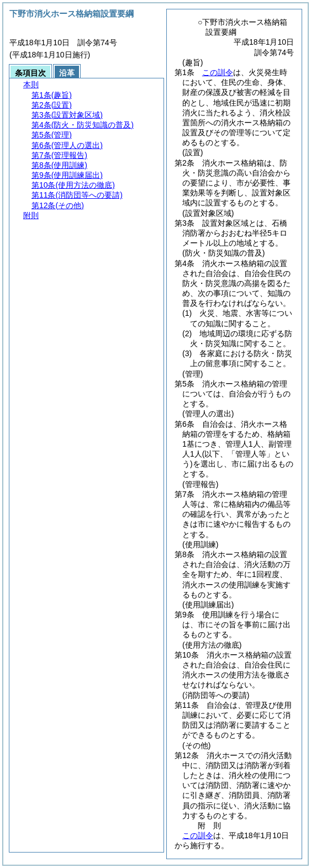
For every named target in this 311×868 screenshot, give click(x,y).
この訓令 (218, 72)
